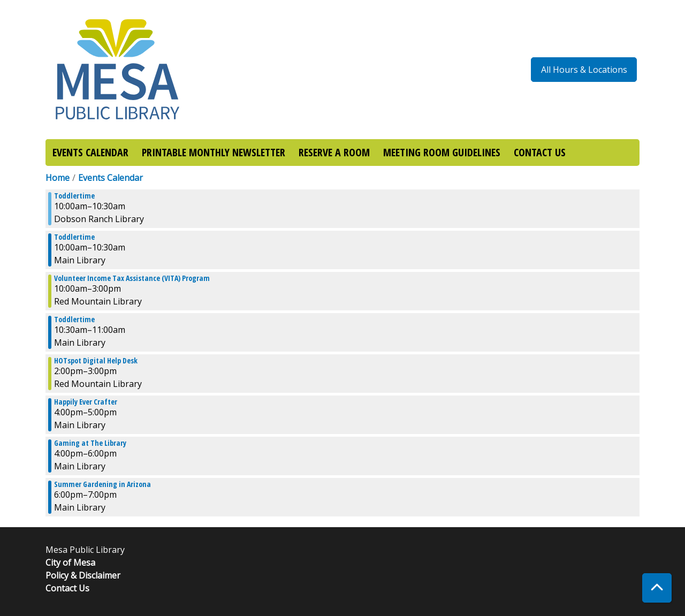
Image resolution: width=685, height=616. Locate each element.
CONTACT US (540, 152)
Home (58, 178)
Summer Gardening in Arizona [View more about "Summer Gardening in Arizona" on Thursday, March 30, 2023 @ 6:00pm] (102, 484)
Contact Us (67, 588)
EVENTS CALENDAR (90, 152)
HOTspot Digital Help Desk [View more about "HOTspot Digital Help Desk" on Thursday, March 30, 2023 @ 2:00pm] (96, 361)
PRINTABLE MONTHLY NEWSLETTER (214, 152)
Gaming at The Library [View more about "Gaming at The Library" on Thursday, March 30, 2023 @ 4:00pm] (90, 443)
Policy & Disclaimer (83, 575)
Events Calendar (111, 178)
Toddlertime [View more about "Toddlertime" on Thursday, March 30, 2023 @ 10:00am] (74, 196)
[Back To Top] (657, 588)
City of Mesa (70, 562)
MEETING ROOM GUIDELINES (442, 152)
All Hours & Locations (584, 70)
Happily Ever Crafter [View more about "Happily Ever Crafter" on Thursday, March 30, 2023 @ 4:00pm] (86, 402)
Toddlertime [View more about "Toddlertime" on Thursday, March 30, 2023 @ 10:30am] (74, 320)
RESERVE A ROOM (334, 152)
